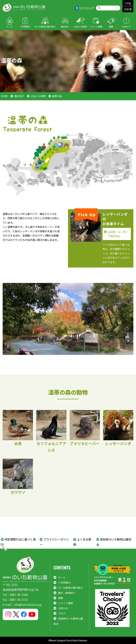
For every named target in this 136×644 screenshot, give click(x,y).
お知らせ (126, 26)
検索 (99, 8)
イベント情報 (96, 26)
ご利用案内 (25, 26)
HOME (4, 96)
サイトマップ (86, 8)
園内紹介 (65, 26)
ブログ (62, 613)
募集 (111, 26)
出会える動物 (80, 26)
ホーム (10, 26)
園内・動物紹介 (67, 593)
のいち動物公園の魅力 (45, 26)
